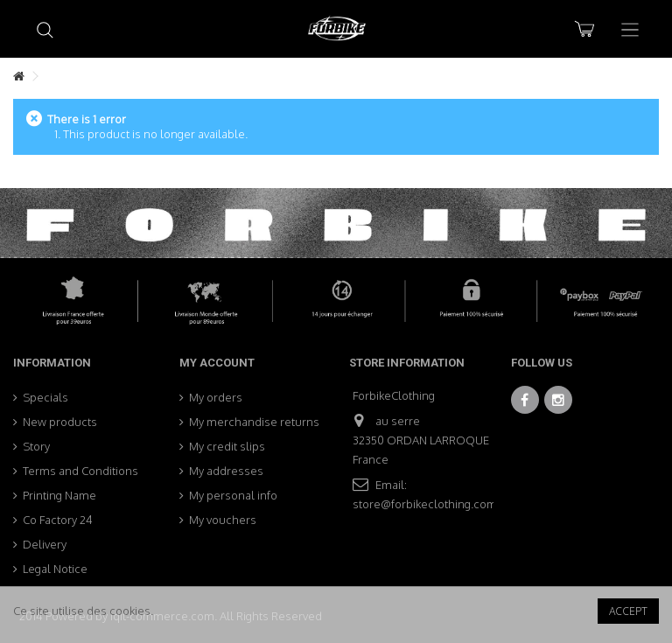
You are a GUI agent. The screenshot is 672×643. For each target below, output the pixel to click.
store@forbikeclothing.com (425, 504)
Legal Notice (55, 569)
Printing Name (59, 495)
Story (36, 446)
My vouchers (223, 520)
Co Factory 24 (58, 520)
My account (217, 363)
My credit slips (227, 446)
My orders (216, 397)
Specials (45, 397)
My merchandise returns (254, 422)
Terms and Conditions (80, 471)
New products (60, 422)
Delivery (45, 544)
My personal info (233, 495)
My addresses (226, 471)
